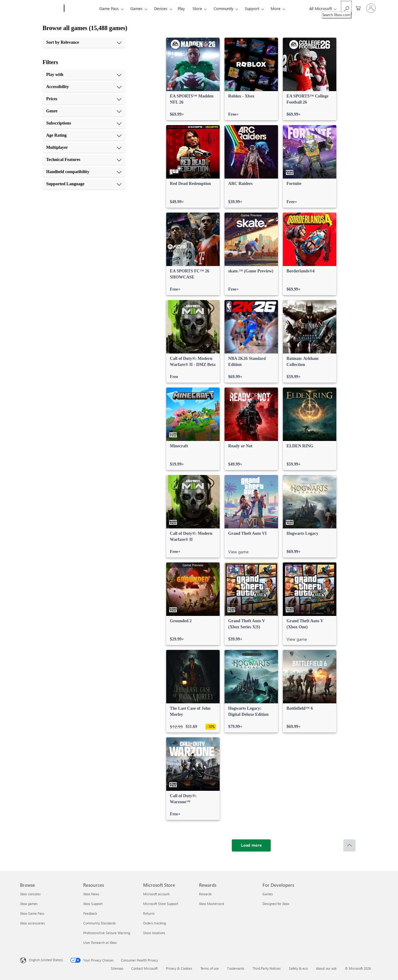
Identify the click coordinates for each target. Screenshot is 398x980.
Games (136, 8)
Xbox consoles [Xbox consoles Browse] (30, 894)
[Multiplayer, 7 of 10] (84, 148)
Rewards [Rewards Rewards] (205, 894)
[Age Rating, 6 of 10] (84, 135)
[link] (193, 79)
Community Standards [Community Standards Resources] (99, 923)
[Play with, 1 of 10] (84, 75)
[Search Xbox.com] (346, 8)
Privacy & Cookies (179, 968)
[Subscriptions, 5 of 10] (84, 123)
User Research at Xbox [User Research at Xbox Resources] (100, 942)
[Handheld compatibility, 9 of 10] (84, 172)
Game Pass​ (109, 8)
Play (181, 8)
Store (197, 8)
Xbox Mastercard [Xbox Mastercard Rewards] (211, 904)
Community (223, 8)
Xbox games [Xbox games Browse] (29, 904)
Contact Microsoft (144, 968)
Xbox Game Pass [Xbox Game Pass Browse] (32, 913)
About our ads (326, 968)
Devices (161, 8)
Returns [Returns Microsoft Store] (149, 913)
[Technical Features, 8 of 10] (84, 160)
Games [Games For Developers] (268, 894)
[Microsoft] (41, 9)
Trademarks (236, 968)
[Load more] (251, 845)
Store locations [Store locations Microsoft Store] (154, 933)
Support (252, 8)
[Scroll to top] (349, 845)
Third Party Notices (267, 968)
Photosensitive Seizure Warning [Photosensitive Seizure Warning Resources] (107, 933)
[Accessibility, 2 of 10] (84, 87)
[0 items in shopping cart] (358, 8)
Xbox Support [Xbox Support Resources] (93, 904)
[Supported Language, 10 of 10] (84, 184)
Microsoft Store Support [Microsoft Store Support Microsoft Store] (161, 904)
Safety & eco (298, 968)
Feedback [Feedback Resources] (90, 913)
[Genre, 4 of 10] (84, 111)
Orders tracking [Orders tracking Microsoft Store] (154, 923)
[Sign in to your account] (371, 8)
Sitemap (117, 968)
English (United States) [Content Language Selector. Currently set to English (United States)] (46, 960)
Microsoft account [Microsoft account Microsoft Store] (156, 894)
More (276, 8)
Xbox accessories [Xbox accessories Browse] (33, 923)
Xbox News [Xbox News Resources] (91, 894)
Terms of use (210, 968)
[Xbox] (81, 9)
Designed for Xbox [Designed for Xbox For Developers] (276, 904)
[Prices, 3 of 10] (84, 99)
